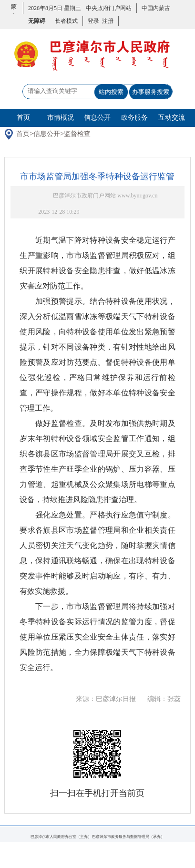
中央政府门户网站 (109, 8)
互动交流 (172, 118)
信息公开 (97, 118)
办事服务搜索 (151, 92)
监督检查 (77, 134)
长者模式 (66, 21)
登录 (93, 21)
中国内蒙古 (156, 8)
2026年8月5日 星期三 (55, 8)
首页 (23, 118)
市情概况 (61, 118)
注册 (106, 21)
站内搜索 (111, 92)
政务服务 (134, 118)
